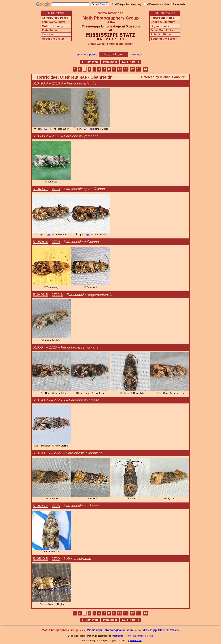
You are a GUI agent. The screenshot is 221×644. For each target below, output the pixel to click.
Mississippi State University (161, 630)
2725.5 (59, 400)
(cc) (51, 129)
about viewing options (87, 55)
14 (145, 69)
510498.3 (40, 83)
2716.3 (57, 83)
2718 (56, 189)
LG (46, 129)
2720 (56, 242)
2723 (53, 347)
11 (126, 69)
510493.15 (41, 453)
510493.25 (41, 400)
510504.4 (40, 242)
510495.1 (40, 189)
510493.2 (40, 506)
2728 (56, 506)
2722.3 (57, 295)
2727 (58, 453)
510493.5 (40, 295)
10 (119, 69)
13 (139, 69)
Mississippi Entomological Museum (110, 630)
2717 (56, 136)
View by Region (114, 55)
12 (132, 69)
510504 (39, 347)
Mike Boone (136, 640)
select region (136, 55)
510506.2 (40, 136)
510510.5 (40, 559)
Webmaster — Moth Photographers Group (132, 636)
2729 (56, 559)
